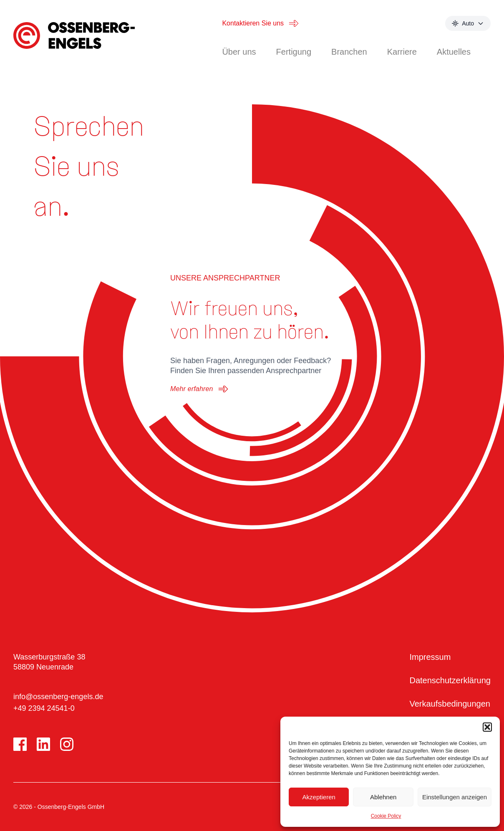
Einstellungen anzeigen (455, 797)
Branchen (349, 52)
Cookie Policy (386, 816)
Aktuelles (454, 52)
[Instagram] (67, 744)
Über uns (239, 52)
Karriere (402, 52)
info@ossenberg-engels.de (58, 697)
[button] (487, 727)
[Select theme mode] (468, 23)
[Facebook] (20, 744)
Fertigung (294, 52)
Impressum (430, 657)
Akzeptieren (319, 797)
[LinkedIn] (43, 744)
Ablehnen (383, 797)
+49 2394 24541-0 (44, 708)
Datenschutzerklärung (450, 680)
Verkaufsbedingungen (450, 704)
